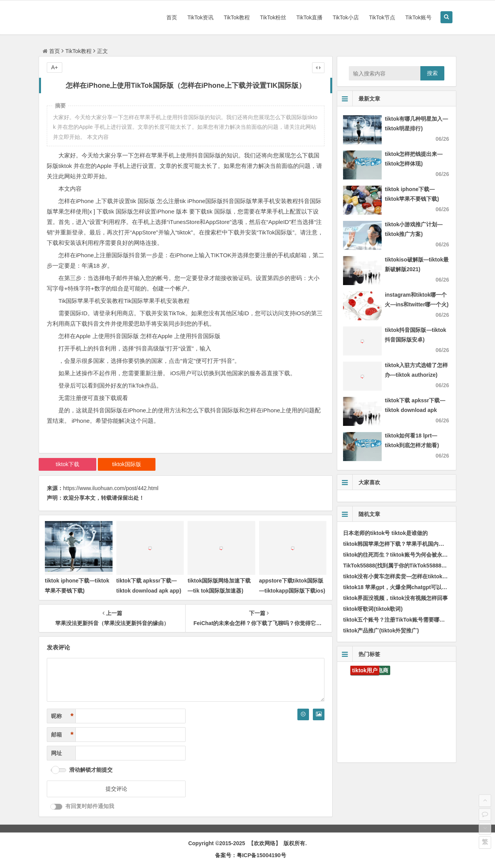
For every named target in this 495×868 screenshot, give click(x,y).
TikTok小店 (346, 17)
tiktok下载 (67, 464)
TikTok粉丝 (273, 17)
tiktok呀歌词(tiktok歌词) (373, 609)
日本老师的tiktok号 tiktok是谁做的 (385, 533)
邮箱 (62, 735)
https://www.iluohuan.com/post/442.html (111, 488)
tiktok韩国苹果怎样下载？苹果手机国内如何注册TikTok (410, 544)
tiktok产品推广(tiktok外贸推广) (381, 630)
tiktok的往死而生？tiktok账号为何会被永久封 (398, 555)
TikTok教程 (237, 17)
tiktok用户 (365, 670)
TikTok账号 (418, 17)
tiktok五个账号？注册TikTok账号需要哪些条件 (399, 620)
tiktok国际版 (127, 464)
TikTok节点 (382, 17)
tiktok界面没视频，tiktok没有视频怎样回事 (395, 598)
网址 (56, 753)
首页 (172, 17)
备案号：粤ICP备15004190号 (251, 855)
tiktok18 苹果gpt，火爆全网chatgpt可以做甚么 (400, 587)
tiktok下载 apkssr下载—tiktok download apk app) (415, 410)
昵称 (62, 716)
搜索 (432, 73)
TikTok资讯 (200, 17)
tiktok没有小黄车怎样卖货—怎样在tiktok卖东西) (402, 576)
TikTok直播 (309, 17)
